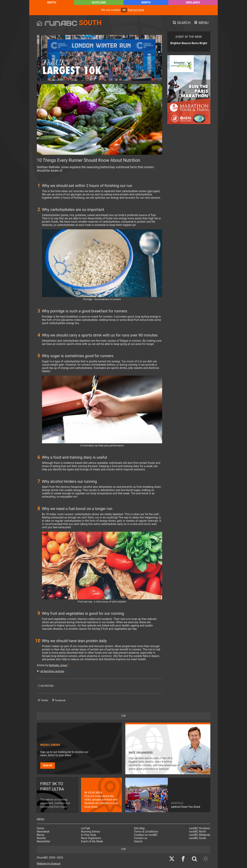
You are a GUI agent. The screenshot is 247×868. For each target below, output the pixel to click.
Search (138, 841)
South (52, 2)
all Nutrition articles (52, 671)
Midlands (193, 2)
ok (124, 10)
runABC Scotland (199, 828)
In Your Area (89, 835)
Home (41, 828)
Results (41, 838)
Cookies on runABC (146, 835)
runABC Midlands (200, 835)
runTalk (86, 828)
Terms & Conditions (146, 832)
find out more (136, 10)
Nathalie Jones (58, 665)
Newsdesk (43, 832)
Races (41, 835)
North (146, 2)
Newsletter (43, 841)
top (123, 716)
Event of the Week (92, 841)
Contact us (141, 838)
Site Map (139, 828)
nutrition (46, 686)
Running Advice (91, 832)
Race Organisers (91, 838)
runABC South (198, 838)
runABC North (197, 832)
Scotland (99, 2)
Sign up (48, 766)
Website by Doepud (49, 864)
